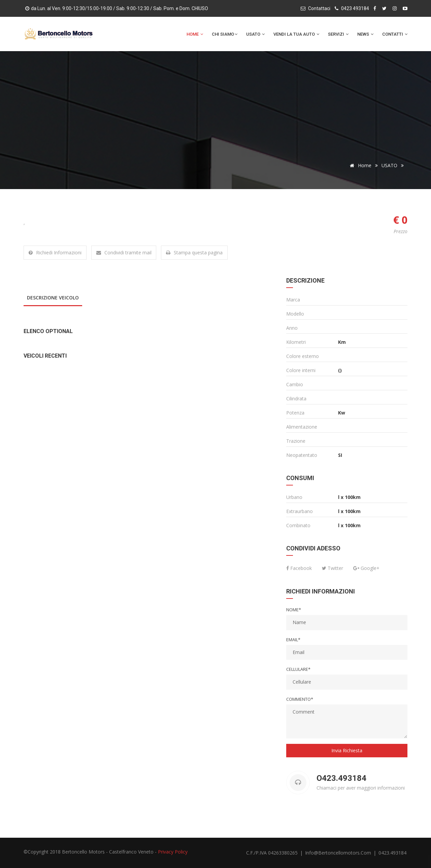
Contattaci (319, 8)
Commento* (300, 699)
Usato (255, 34)
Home (195, 34)
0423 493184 (355, 8)
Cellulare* (298, 669)
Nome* (294, 610)
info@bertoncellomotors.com (339, 853)
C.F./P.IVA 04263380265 (272, 853)
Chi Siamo (225, 34)
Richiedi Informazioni (55, 252)
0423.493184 (392, 853)
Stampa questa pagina (195, 252)
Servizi (338, 34)
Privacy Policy (173, 852)
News (365, 34)
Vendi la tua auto (296, 34)
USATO (389, 165)
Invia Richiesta (347, 750)
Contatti (395, 34)
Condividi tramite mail (124, 252)
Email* (293, 640)
